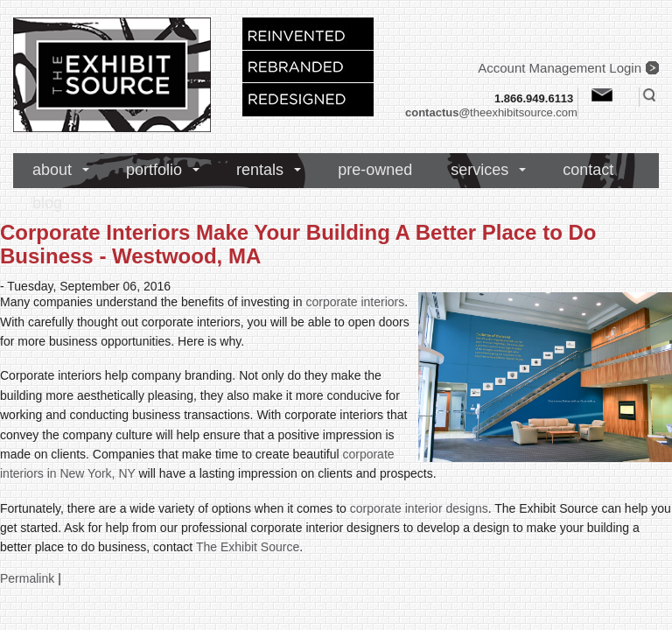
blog (47, 203)
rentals (260, 170)
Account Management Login (560, 68)
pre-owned (375, 170)
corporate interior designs (419, 508)
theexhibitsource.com (491, 112)
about (52, 170)
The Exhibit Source (248, 547)
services (479, 170)
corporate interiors (355, 302)
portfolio (154, 170)
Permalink (27, 578)
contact (588, 170)
